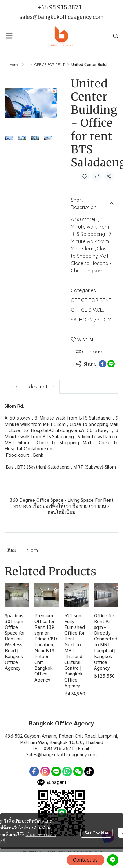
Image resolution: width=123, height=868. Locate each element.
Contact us (85, 860)
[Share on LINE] (111, 364)
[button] (116, 36)
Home (14, 64)
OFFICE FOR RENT (50, 64)
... (27, 64)
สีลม (12, 550)
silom (32, 550)
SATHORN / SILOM (91, 320)
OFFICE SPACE (87, 310)
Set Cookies (97, 833)
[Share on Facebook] (103, 364)
